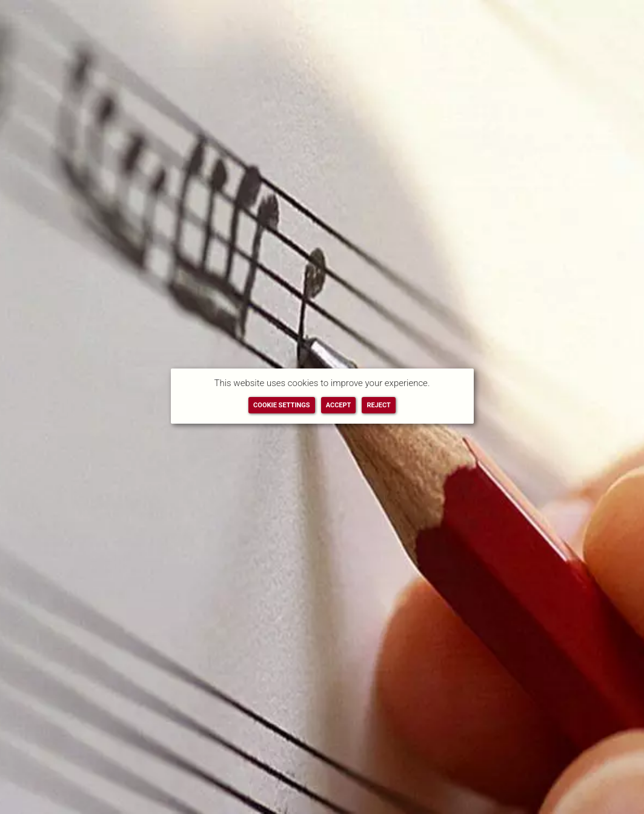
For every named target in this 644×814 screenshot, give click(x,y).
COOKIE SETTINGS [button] (282, 405)
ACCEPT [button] (339, 405)
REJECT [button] (378, 405)
